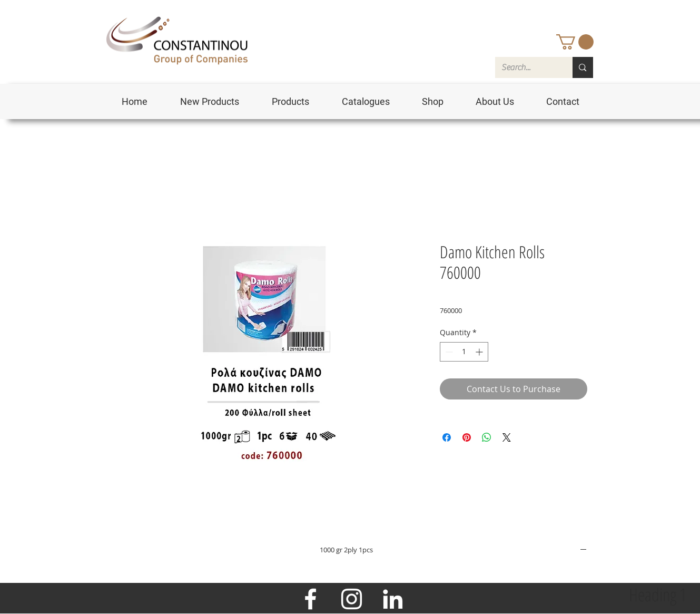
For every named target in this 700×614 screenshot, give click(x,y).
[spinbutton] (464, 352)
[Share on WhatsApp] (487, 437)
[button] (575, 42)
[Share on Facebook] (447, 437)
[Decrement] (448, 352)
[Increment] (480, 352)
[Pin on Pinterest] (467, 437)
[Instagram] (352, 599)
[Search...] (526, 67)
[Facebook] (310, 599)
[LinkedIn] (393, 599)
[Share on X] (507, 437)
